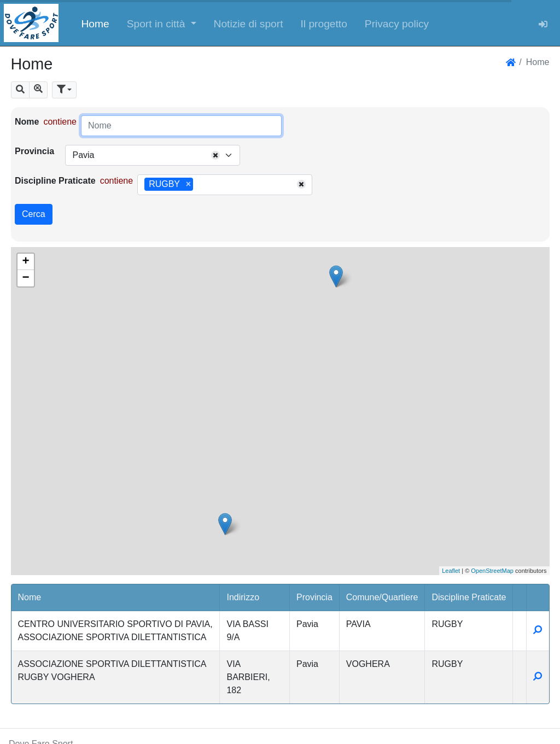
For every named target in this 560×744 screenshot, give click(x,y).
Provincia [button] (314, 597)
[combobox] (153, 155)
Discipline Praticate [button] (469, 597)
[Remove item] (188, 184)
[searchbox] (200, 185)
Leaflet (451, 571)
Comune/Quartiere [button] (382, 597)
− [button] (25, 278)
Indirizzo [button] (243, 597)
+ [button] (25, 262)
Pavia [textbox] (83, 155)
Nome (27, 122)
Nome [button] (30, 597)
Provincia (34, 151)
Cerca (34, 214)
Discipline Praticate (55, 181)
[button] (162, 23)
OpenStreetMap (492, 571)
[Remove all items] (215, 155)
